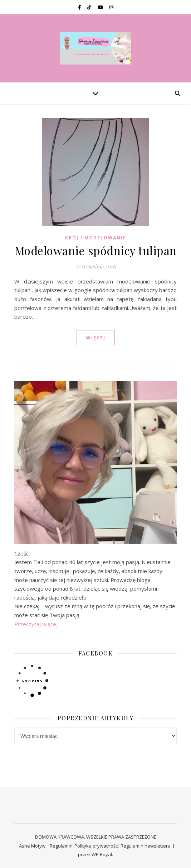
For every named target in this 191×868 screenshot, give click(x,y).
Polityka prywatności (97, 846)
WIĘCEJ (96, 338)
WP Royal (102, 854)
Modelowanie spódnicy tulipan (96, 250)
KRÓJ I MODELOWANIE (96, 238)
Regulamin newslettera (146, 846)
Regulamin (61, 846)
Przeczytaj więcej (36, 624)
